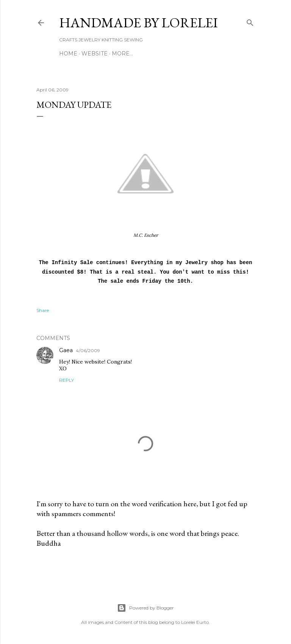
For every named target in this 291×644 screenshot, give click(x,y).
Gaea (66, 350)
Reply (66, 380)
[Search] (250, 21)
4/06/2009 (88, 350)
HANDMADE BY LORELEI (138, 23)
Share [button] (43, 310)
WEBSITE (95, 54)
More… (122, 54)
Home (68, 54)
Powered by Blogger (145, 608)
